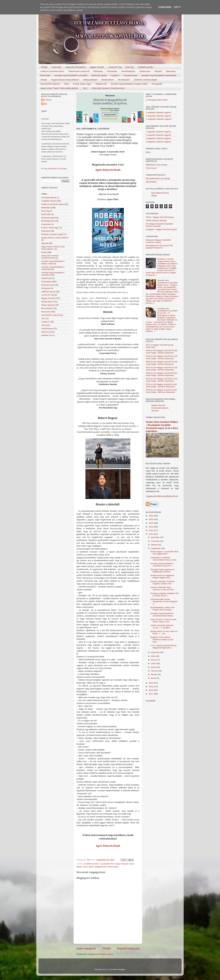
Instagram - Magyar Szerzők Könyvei (161, 229)
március (155, 671)
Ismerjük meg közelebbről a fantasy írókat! (129, 84)
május (154, 663)
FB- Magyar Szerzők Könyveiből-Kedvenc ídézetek (160, 225)
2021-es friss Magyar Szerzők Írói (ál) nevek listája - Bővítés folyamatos (161, 369)
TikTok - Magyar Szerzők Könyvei (160, 217)
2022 (151, 530)
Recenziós (46, 312)
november (155, 541)
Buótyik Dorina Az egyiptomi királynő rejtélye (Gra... (162, 577)
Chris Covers (151, 168)
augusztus (156, 652)
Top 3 (85, 88)
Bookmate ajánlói (99, 76)
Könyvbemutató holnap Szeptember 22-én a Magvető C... (164, 601)
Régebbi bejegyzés (128, 948)
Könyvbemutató (130, 76)
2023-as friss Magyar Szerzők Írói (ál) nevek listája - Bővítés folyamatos (161, 380)
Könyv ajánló (88, 867)
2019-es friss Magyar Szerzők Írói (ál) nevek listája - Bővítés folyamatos (161, 357)
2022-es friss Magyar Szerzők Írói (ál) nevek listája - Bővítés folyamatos (161, 374)
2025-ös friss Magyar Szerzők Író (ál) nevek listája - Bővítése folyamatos (161, 391)
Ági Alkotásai (151, 182)
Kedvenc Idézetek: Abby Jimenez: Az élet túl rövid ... (163, 588)
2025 (151, 519)
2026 (151, 516)
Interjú (44, 252)
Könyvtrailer (112, 71)
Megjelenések (101, 867)
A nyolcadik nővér (107, 864)
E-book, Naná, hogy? (82, 84)
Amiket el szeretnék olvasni (52, 71)
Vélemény (45, 332)
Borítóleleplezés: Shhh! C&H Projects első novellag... (163, 609)
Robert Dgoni (113, 867)
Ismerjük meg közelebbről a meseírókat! (159, 76)
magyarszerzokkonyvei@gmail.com (162, 496)
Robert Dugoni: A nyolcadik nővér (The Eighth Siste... (165, 553)
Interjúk (44, 80)
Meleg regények (90, 80)
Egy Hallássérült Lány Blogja (55, 168)
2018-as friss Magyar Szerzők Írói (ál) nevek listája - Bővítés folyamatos (161, 352)
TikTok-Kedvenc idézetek (156, 220)
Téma (67, 84)
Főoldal (44, 67)
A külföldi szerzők (145, 67)
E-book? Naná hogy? (50, 228)
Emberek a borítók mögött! (146, 80)
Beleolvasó (171, 71)
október (154, 545)
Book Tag (130, 67)
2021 (151, 534)
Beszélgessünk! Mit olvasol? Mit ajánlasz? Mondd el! (159, 247)
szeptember (156, 548)
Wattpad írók (101, 84)
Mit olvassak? (124, 80)
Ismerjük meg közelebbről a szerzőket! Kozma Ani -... (162, 565)
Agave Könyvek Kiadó (108, 170)
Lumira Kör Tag (115, 67)
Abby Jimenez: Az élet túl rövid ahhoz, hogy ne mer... (163, 621)
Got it (177, 7)
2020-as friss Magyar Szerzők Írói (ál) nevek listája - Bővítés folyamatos (161, 363)
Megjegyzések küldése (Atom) (100, 954)
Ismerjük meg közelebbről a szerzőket (71, 76)
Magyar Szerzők (97, 67)
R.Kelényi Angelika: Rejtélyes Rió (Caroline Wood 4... (165, 594)
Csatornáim (56, 67)
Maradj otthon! (108, 80)
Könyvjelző (46, 288)
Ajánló (79, 867)
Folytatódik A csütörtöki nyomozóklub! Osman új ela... (164, 559)
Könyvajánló (46, 282)
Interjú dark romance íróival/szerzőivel (108, 88)
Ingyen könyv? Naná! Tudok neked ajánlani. (59, 88)
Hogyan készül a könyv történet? (55, 238)
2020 (151, 683)
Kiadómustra (145, 71)
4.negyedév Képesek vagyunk (158, 142)
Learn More (165, 7)
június (154, 660)
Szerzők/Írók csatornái (50, 84)
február (154, 674)
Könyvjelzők (157, 84)
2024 (151, 523)
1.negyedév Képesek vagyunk (158, 112)
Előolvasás (98, 71)
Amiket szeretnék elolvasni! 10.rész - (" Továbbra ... (162, 626)
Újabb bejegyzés (86, 948)
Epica (148, 152)
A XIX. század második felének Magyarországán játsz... (164, 647)
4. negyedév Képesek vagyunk (159, 119)
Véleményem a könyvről (79, 71)
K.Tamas (48, 100)
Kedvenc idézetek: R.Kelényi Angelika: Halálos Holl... (163, 583)
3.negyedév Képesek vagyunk (158, 116)
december (155, 537)
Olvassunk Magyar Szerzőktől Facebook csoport (158, 241)
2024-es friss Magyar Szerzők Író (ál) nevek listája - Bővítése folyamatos (161, 385)
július (153, 656)
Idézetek (158, 71)
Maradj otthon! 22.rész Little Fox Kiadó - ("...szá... (164, 632)
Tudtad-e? (115, 76)
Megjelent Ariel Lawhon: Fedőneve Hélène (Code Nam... (162, 639)
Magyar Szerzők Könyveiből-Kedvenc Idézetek (160, 408)
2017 (151, 694)
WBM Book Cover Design (157, 165)
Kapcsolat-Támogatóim (76, 67)
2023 (151, 527)
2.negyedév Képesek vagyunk (158, 135)
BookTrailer (45, 76)
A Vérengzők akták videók (157, 100)
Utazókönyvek (47, 329)
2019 (151, 687)
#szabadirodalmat (49, 197)
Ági (45, 104)
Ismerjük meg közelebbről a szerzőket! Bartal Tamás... (162, 614)
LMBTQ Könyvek (48, 292)
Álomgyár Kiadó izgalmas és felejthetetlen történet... (162, 571)
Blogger (122, 969)
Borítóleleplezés (128, 71)
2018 (151, 690)
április (154, 667)
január (154, 678)
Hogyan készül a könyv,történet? (65, 80)
